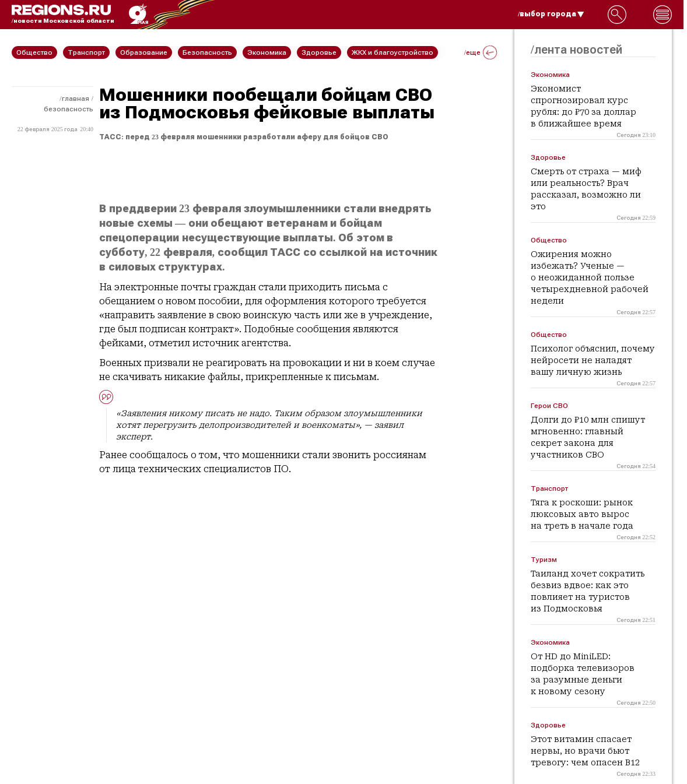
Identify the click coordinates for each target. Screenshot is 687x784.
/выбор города (551, 14)
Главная (76, 99)
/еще (481, 52)
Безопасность (69, 109)
